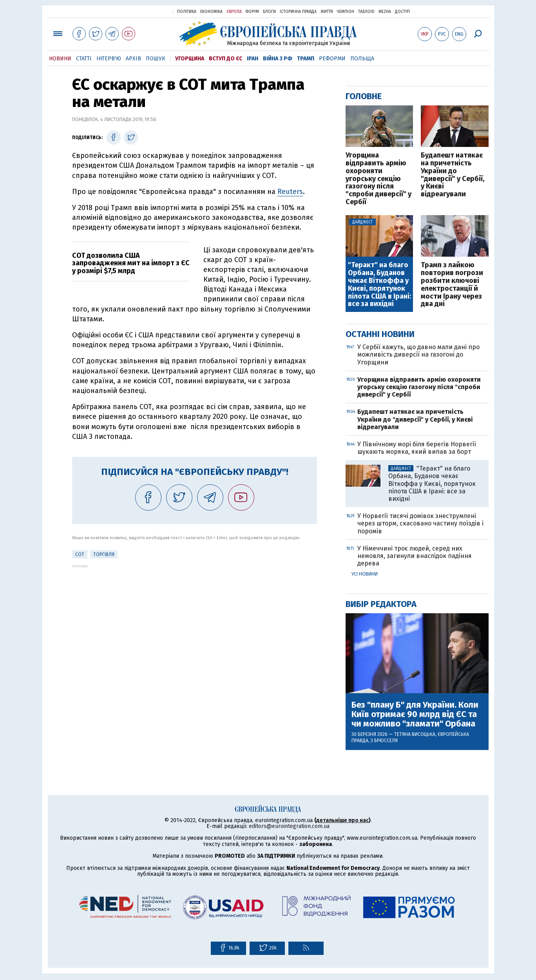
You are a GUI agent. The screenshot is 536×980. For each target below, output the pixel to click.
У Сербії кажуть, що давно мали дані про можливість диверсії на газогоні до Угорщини (418, 354)
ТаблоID (366, 12)
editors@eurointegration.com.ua (289, 826)
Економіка (211, 12)
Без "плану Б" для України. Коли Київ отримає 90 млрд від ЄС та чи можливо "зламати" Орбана (415, 715)
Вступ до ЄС (225, 59)
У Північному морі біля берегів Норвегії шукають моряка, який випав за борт (417, 448)
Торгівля (104, 554)
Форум (252, 12)
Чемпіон (346, 12)
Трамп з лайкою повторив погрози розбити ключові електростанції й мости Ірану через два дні (452, 285)
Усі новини (365, 574)
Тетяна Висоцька (415, 734)
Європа (234, 12)
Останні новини (380, 334)
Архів (133, 59)
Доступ (402, 12)
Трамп (306, 59)
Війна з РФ (278, 59)
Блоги (269, 12)
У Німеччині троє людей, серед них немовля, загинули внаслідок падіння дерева (415, 556)
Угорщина (190, 59)
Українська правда (148, 11)
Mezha (385, 12)
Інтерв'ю (109, 59)
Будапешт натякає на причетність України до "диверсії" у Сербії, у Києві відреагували (453, 175)
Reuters (290, 192)
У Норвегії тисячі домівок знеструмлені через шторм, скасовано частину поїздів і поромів (420, 523)
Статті (84, 59)
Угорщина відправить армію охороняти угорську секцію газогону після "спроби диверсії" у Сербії (378, 179)
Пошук (156, 59)
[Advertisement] (195, 623)
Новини (60, 59)
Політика (187, 12)
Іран (253, 59)
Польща (362, 59)
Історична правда (298, 12)
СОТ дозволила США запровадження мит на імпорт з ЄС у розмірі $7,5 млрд (131, 263)
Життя (327, 12)
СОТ (80, 554)
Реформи (332, 59)
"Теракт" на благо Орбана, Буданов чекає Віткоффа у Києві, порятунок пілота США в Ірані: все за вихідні (379, 285)
